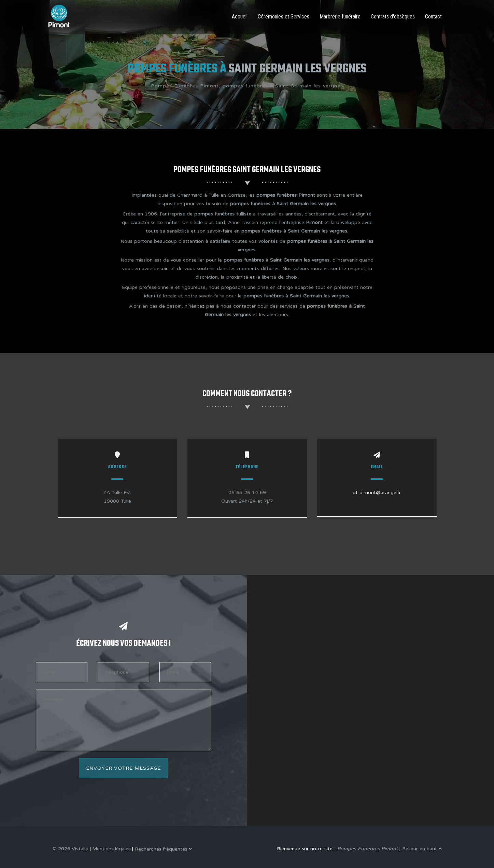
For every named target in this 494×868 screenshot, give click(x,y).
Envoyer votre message (123, 768)
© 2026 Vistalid (70, 849)
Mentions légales (111, 849)
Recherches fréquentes (163, 849)
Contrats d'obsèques (393, 17)
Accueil (240, 17)
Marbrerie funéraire (340, 17)
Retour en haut (422, 849)
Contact (433, 17)
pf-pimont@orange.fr (377, 493)
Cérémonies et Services (284, 17)
